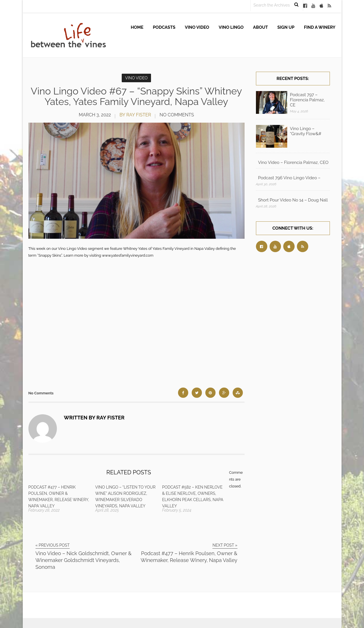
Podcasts (164, 27)
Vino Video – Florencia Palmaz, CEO (293, 162)
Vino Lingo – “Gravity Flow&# (306, 131)
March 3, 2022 (95, 115)
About (260, 27)
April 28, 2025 (107, 510)
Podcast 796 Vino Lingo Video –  (290, 178)
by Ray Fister (135, 115)
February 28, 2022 (44, 510)
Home (137, 27)
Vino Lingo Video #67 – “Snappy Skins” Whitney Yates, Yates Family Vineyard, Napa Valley (136, 96)
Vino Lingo (231, 27)
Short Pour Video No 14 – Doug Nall (293, 200)
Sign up (286, 27)
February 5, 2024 (177, 510)
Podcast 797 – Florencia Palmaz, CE (307, 100)
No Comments (177, 115)
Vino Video (197, 27)
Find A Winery (320, 27)
